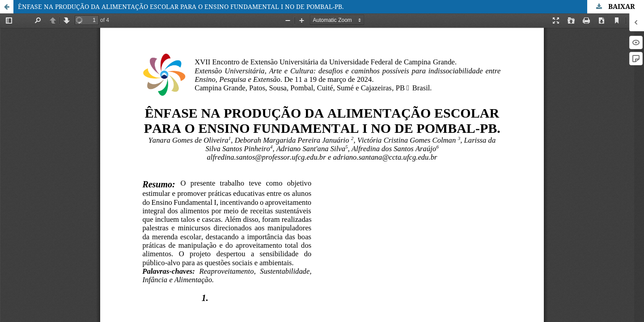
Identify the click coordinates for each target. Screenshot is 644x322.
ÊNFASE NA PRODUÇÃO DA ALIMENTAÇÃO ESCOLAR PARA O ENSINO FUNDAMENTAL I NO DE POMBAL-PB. (181, 6)
